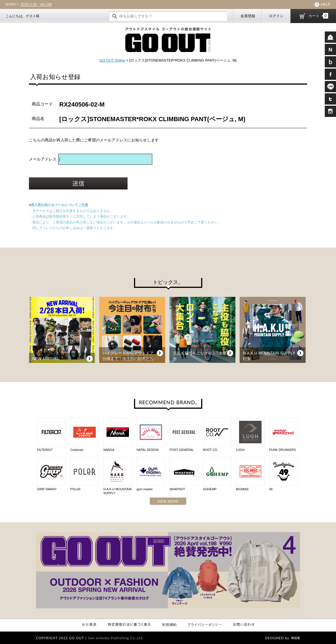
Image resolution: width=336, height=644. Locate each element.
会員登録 (248, 16)
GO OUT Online (112, 60)
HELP (326, 4)
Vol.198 (36, 4)
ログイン (276, 16)
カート (318, 16)
